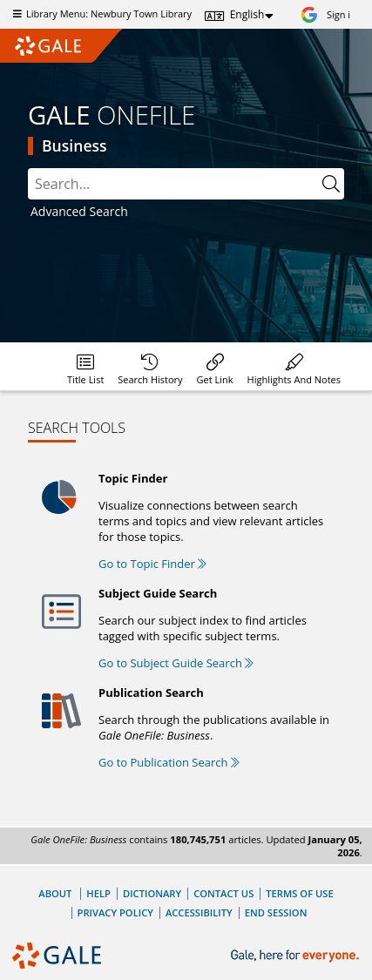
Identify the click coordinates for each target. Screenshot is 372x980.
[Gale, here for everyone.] (297, 956)
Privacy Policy (115, 912)
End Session (276, 912)
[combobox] (186, 184)
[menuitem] (85, 366)
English (247, 14)
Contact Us (223, 893)
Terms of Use (299, 893)
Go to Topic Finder (152, 564)
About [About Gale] (55, 893)
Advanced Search (79, 211)
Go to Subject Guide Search (176, 663)
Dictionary (152, 893)
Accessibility (199, 912)
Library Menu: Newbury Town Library (100, 14)
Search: (28, 169)
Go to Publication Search (169, 762)
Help (98, 893)
